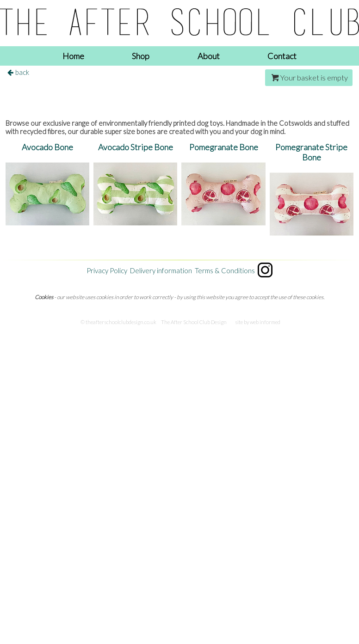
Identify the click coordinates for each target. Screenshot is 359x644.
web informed (265, 322)
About (209, 56)
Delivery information (161, 270)
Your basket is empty (309, 78)
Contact (282, 56)
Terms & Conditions (225, 270)
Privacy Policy (107, 270)
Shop (141, 56)
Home (73, 56)
